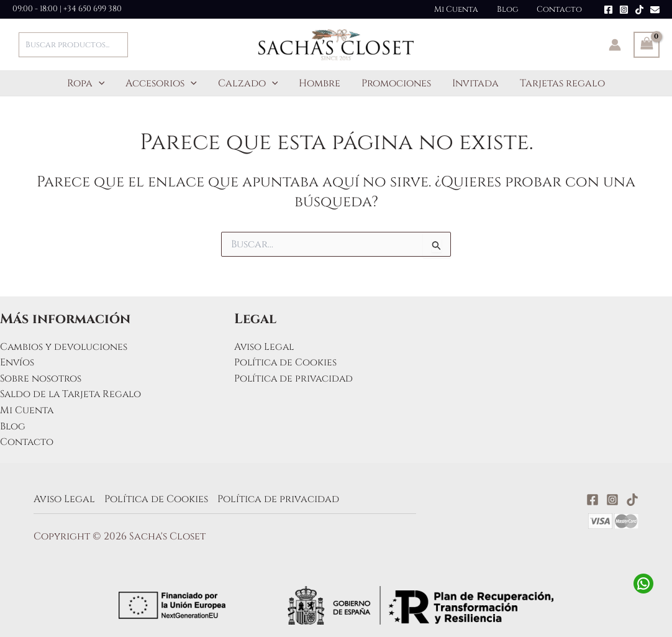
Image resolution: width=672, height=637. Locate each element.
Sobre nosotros (41, 378)
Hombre (320, 83)
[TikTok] (639, 10)
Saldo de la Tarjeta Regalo (73, 394)
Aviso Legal (265, 347)
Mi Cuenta (462, 9)
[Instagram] (624, 10)
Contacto (561, 9)
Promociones (395, 83)
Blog (511, 9)
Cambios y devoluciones (65, 347)
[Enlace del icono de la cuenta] (615, 45)
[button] (102, 83)
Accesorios (164, 83)
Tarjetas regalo (559, 83)
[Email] (655, 10)
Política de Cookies (286, 362)
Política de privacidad (295, 378)
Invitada (473, 83)
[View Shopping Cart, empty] (647, 45)
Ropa (90, 83)
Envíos (17, 362)
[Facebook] (608, 10)
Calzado (249, 83)
